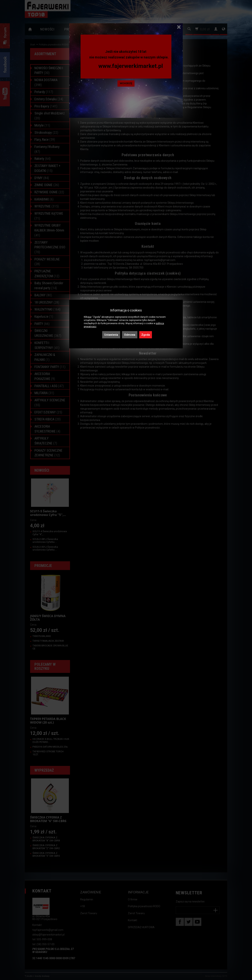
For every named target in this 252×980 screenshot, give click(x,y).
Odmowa (130, 335)
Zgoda (146, 335)
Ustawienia (111, 335)
